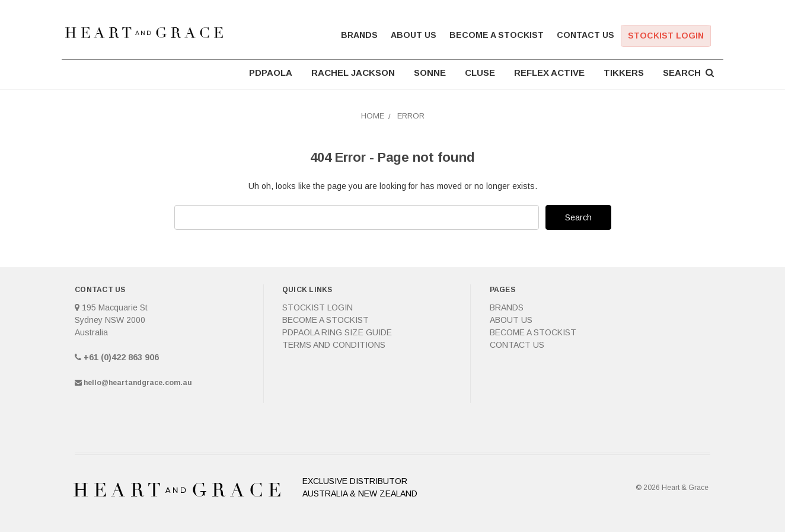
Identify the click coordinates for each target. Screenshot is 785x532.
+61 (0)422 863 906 (121, 357)
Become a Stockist (497, 35)
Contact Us (585, 35)
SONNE (430, 73)
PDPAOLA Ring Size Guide (337, 332)
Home (373, 116)
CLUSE (480, 73)
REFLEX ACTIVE (549, 73)
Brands (359, 35)
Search (688, 73)
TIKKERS (624, 73)
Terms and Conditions (334, 345)
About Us (414, 35)
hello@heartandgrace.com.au (138, 383)
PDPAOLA (271, 73)
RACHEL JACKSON (353, 73)
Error (411, 116)
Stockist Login (666, 36)
